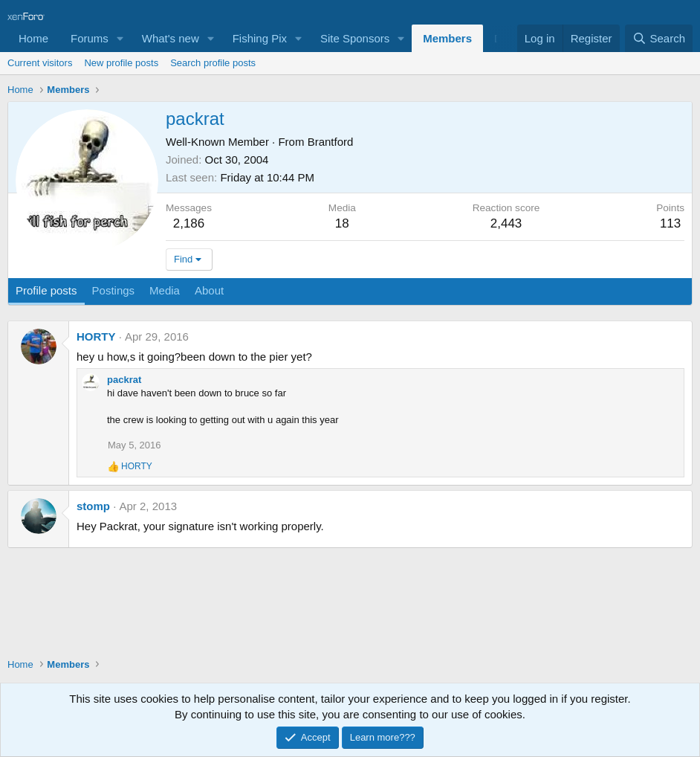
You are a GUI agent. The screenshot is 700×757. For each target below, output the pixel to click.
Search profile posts (213, 63)
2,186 (189, 223)
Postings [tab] (114, 290)
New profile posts (121, 63)
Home (33, 38)
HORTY (96, 336)
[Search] (659, 38)
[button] (120, 38)
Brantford (331, 142)
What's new (171, 38)
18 (342, 223)
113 (670, 223)
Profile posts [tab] (46, 290)
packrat (124, 380)
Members (447, 38)
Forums (90, 38)
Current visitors (40, 63)
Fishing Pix (260, 38)
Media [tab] (165, 290)
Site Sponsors (355, 38)
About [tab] (209, 290)
